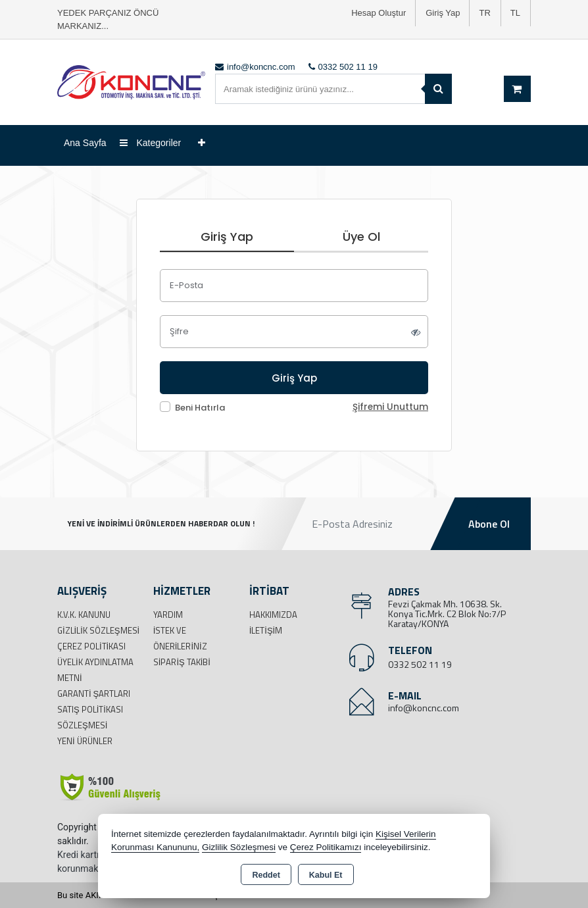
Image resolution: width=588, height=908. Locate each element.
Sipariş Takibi (182, 662)
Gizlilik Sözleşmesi (98, 630)
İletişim (266, 630)
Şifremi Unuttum (390, 407)
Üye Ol (361, 237)
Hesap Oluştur (379, 13)
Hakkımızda (273, 615)
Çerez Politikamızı (326, 847)
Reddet (266, 875)
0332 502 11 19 (420, 664)
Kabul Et (326, 875)
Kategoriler (151, 143)
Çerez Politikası (91, 646)
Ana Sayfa (85, 143)
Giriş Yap (443, 13)
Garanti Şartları (94, 694)
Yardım (168, 615)
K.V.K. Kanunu (84, 615)
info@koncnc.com (424, 708)
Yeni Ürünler (85, 741)
